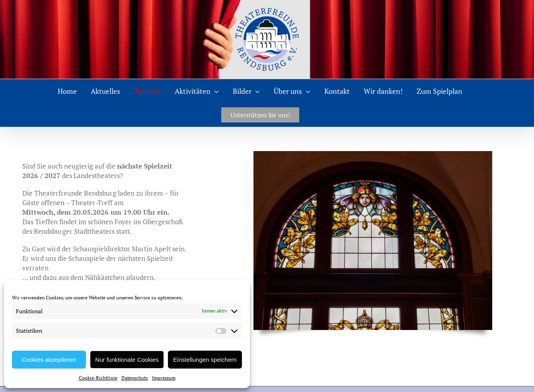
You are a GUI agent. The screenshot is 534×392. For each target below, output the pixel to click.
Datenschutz (135, 378)
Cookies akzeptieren (49, 360)
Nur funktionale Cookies (127, 360)
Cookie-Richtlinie (98, 378)
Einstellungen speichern (205, 360)
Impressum (164, 378)
